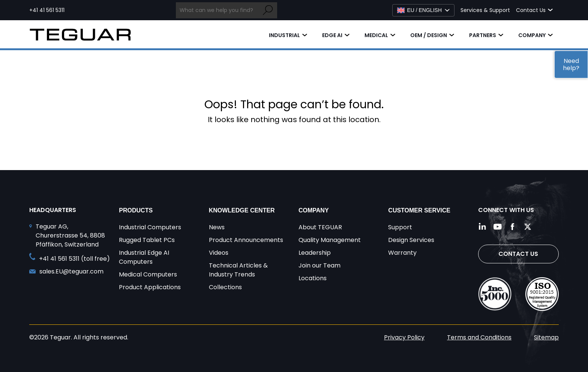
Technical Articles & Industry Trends (238, 270)
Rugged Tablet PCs (147, 240)
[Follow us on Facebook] (513, 227)
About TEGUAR (320, 227)
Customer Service (419, 210)
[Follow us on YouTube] (498, 227)
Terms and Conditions (479, 337)
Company (532, 35)
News (217, 227)
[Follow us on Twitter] (528, 227)
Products (136, 210)
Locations (313, 278)
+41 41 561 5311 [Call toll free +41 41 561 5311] (47, 10)
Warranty (402, 253)
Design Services (411, 240)
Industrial (284, 35)
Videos (219, 253)
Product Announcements (246, 240)
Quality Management (330, 240)
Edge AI (332, 35)
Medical (376, 35)
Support (400, 227)
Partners (483, 35)
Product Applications (150, 287)
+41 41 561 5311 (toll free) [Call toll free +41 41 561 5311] (74, 259)
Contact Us (518, 254)
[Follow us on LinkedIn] (483, 227)
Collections (225, 287)
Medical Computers (148, 274)
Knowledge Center (242, 210)
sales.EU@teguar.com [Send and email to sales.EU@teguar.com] (71, 271)
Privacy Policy (404, 337)
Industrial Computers (150, 227)
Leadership (315, 253)
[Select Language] (423, 10)
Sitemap (546, 337)
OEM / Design (429, 35)
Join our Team (319, 265)
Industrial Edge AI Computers (144, 257)
